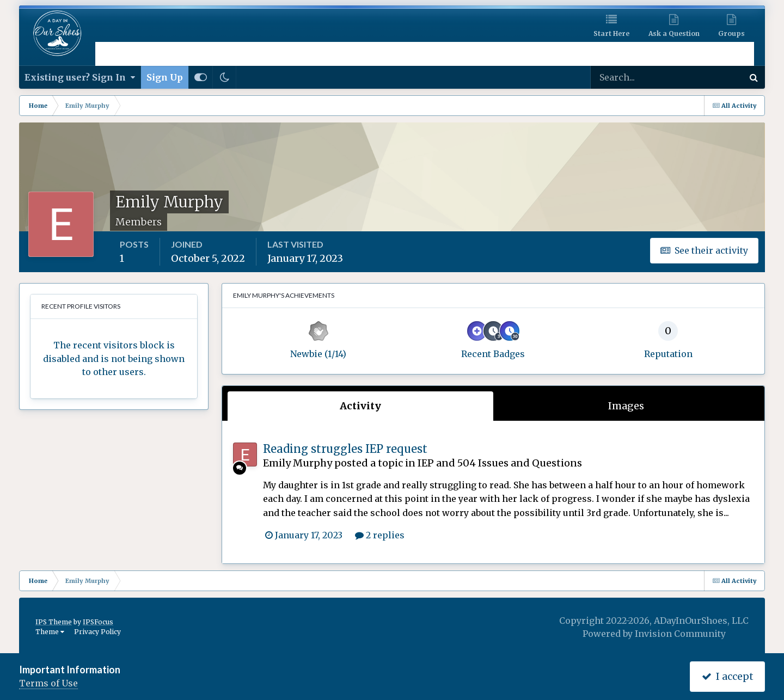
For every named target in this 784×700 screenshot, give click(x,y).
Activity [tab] (360, 406)
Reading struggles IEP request (345, 449)
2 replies (380, 535)
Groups (731, 33)
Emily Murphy (298, 463)
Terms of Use (48, 683)
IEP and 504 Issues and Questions (500, 463)
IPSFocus (98, 622)
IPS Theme (54, 622)
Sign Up (165, 77)
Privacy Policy (97, 632)
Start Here (611, 33)
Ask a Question (674, 33)
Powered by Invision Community (654, 634)
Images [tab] (626, 406)
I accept (728, 676)
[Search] (632, 77)
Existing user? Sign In (80, 77)
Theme (50, 632)
